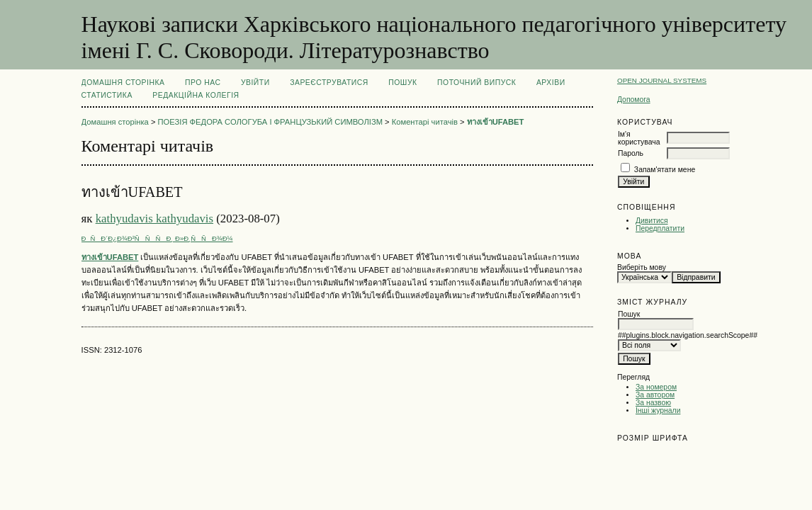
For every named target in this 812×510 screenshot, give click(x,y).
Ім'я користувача (639, 138)
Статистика (107, 95)
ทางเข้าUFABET (496, 122)
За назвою (653, 403)
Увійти (255, 83)
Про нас (203, 83)
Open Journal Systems (662, 80)
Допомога (634, 100)
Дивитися (652, 221)
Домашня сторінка (123, 83)
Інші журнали (658, 410)
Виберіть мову (642, 267)
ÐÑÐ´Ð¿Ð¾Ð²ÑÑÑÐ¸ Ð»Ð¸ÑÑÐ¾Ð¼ (157, 238)
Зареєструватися (329, 83)
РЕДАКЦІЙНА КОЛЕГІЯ (196, 95)
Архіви (551, 83)
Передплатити (660, 228)
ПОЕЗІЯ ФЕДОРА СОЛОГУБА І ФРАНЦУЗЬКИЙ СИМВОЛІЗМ (270, 122)
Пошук (402, 83)
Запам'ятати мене (665, 170)
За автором (655, 395)
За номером (656, 387)
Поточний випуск (477, 83)
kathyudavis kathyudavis (154, 219)
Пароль (631, 153)
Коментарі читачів (425, 122)
